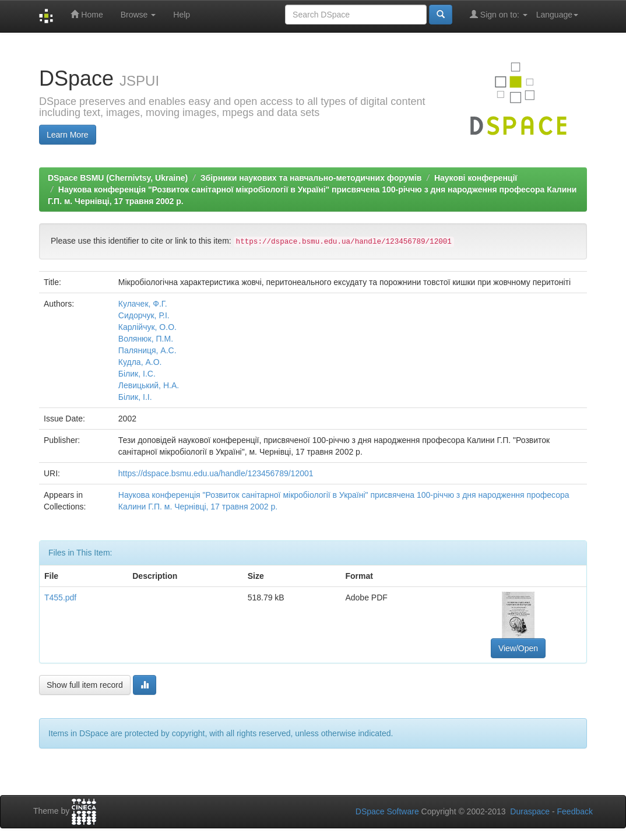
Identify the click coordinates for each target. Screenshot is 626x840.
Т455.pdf (60, 598)
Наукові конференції (476, 178)
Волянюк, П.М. (146, 339)
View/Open (518, 648)
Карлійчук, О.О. (147, 327)
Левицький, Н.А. (149, 385)
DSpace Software (387, 811)
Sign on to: (499, 14)
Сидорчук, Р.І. (144, 315)
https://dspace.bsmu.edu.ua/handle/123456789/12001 (216, 473)
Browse (138, 15)
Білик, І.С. (137, 374)
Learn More (68, 135)
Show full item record (85, 685)
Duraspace (530, 811)
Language (557, 15)
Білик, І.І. (135, 397)
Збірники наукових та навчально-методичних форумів (311, 178)
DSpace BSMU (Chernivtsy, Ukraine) (118, 178)
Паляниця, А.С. (147, 350)
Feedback (575, 811)
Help (182, 15)
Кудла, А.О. (140, 362)
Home (87, 14)
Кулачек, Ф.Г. (143, 304)
